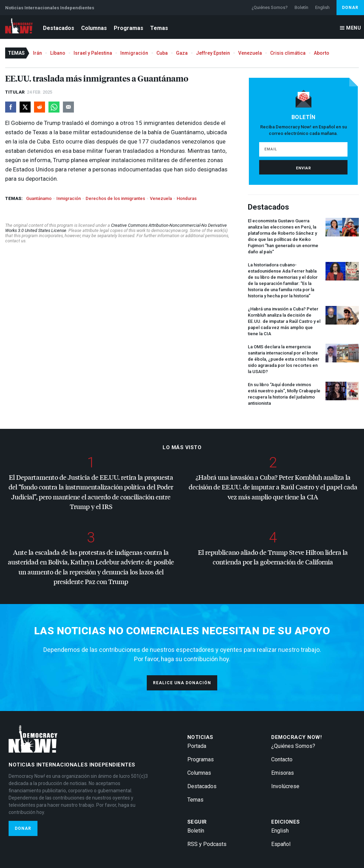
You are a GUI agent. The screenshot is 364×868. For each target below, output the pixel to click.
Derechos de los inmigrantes (115, 198)
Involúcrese (285, 786)
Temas (159, 28)
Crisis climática (288, 53)
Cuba (162, 53)
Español (281, 844)
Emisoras (283, 773)
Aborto (322, 53)
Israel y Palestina (93, 53)
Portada (197, 746)
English (322, 7)
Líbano (58, 53)
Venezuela (250, 53)
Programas (129, 28)
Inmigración (134, 53)
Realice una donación (182, 683)
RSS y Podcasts (207, 844)
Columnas (94, 28)
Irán (37, 53)
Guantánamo (39, 198)
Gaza (182, 53)
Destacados (59, 28)
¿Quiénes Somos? (270, 7)
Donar (350, 8)
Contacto (282, 759)
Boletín (301, 7)
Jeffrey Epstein (213, 53)
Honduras (187, 198)
